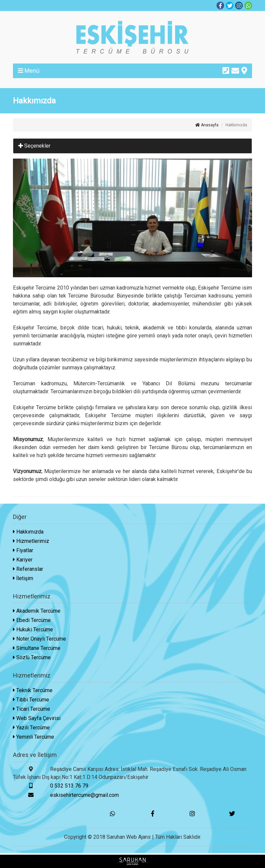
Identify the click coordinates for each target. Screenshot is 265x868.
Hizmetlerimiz (31, 541)
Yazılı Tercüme (31, 728)
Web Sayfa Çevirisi (37, 718)
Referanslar (28, 569)
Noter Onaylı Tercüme (40, 639)
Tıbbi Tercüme (31, 700)
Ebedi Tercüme (32, 620)
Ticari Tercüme (32, 709)
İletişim (23, 578)
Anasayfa (207, 125)
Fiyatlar (23, 550)
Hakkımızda (28, 532)
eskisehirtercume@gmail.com (66, 795)
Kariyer (23, 560)
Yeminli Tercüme (34, 737)
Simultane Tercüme (37, 648)
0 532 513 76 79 (51, 786)
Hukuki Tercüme (33, 629)
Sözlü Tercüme (32, 657)
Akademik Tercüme (37, 611)
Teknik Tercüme (33, 690)
